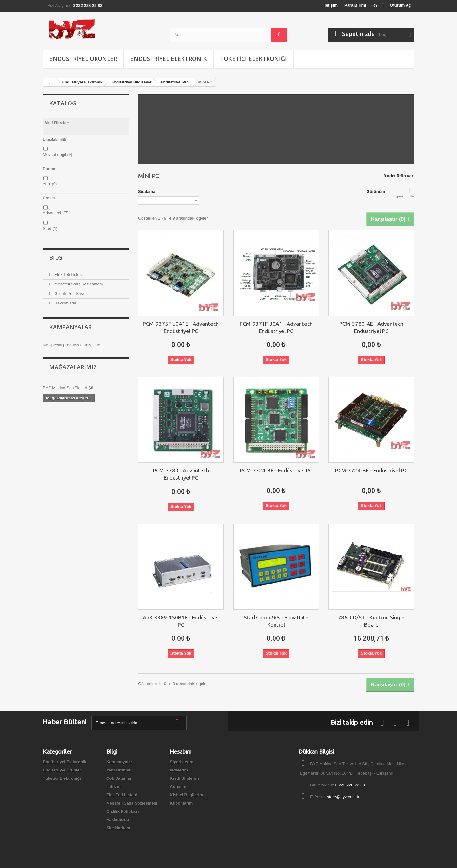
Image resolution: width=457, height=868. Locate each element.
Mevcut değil (57, 154)
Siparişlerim (182, 762)
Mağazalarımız (73, 367)
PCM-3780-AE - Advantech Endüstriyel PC (371, 327)
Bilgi (57, 257)
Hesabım (181, 751)
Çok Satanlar (119, 778)
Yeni (50, 184)
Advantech (56, 213)
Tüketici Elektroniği (253, 59)
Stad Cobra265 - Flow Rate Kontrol (276, 621)
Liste (411, 192)
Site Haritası (118, 828)
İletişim (331, 5)
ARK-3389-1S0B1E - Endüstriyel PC (181, 621)
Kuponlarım (181, 803)
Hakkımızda (65, 303)
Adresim (178, 787)
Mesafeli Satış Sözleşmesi (78, 284)
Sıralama (147, 192)
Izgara (398, 192)
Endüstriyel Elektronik (169, 59)
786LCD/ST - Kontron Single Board (371, 621)
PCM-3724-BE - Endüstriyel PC (276, 470)
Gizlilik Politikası (69, 294)
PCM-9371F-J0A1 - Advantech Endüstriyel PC (276, 327)
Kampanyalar (70, 327)
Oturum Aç (400, 5)
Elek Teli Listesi (68, 274)
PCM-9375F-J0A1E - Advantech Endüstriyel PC (181, 327)
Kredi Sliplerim (184, 778)
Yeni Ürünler (119, 770)
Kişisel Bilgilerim (186, 795)
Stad (50, 228)
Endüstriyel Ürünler (83, 59)
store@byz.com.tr (343, 797)
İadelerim (179, 770)
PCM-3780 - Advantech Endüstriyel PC (181, 474)
